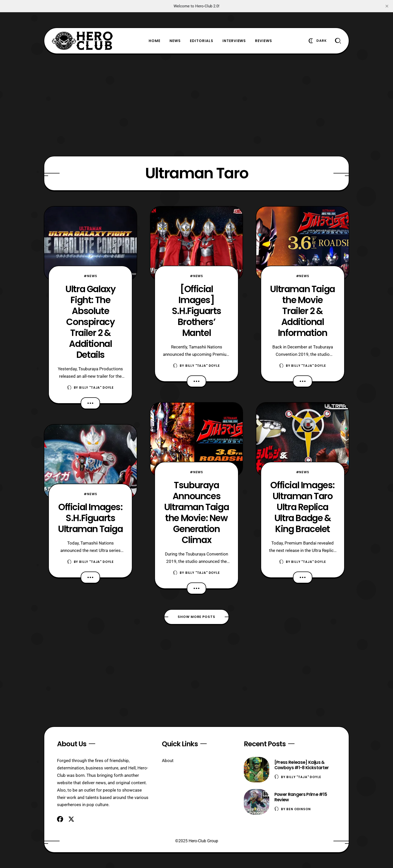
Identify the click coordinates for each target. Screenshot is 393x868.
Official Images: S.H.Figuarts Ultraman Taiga (90, 518)
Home (155, 41)
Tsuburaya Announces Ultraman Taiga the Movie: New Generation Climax (196, 512)
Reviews (264, 41)
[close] (387, 6)
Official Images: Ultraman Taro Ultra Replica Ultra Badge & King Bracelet (303, 507)
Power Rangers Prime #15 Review (301, 797)
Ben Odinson (298, 809)
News (175, 41)
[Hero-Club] (82, 41)
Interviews (234, 41)
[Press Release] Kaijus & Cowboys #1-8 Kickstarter (302, 765)
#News (90, 276)
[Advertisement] (196, 105)
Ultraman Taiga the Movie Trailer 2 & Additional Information (302, 311)
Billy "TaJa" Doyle (96, 388)
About (168, 761)
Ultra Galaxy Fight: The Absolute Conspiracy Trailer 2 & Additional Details (90, 322)
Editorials (202, 41)
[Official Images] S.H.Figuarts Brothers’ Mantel (196, 311)
